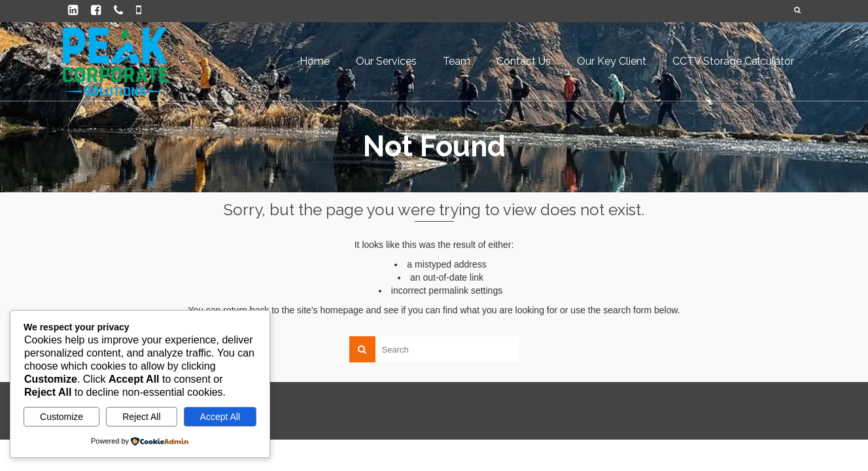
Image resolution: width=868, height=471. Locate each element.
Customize (61, 417)
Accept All (220, 417)
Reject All (141, 417)
